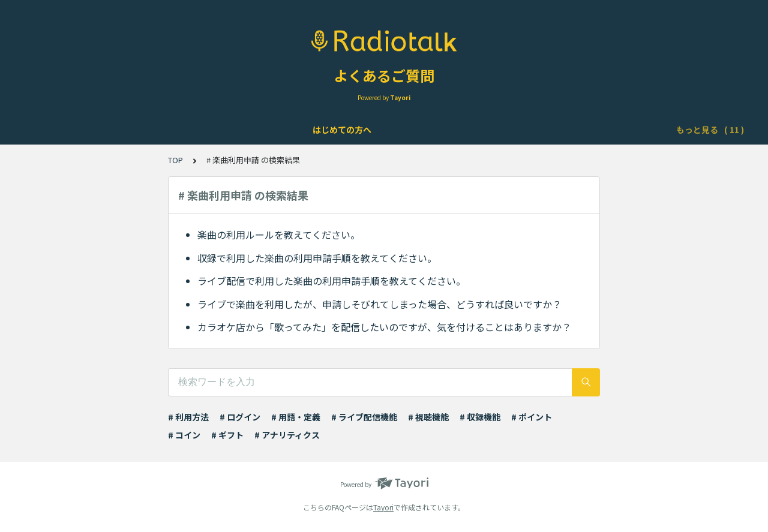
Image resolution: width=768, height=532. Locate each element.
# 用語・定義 (296, 417)
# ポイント (532, 417)
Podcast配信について (411, 130)
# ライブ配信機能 (364, 417)
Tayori (383, 507)
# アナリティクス (287, 435)
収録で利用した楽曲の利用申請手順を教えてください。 (317, 258)
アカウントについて (154, 130)
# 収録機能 (480, 417)
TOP (175, 160)
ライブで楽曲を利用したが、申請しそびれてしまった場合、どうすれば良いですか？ (379, 304)
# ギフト (227, 435)
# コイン (184, 435)
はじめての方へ (70, 130)
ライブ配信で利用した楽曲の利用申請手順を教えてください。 (331, 281)
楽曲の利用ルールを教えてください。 (279, 235)
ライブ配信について (314, 130)
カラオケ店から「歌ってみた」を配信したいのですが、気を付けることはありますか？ (384, 327)
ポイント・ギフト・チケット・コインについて (559, 130)
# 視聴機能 (428, 417)
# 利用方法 (188, 417)
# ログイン (240, 417)
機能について (234, 130)
